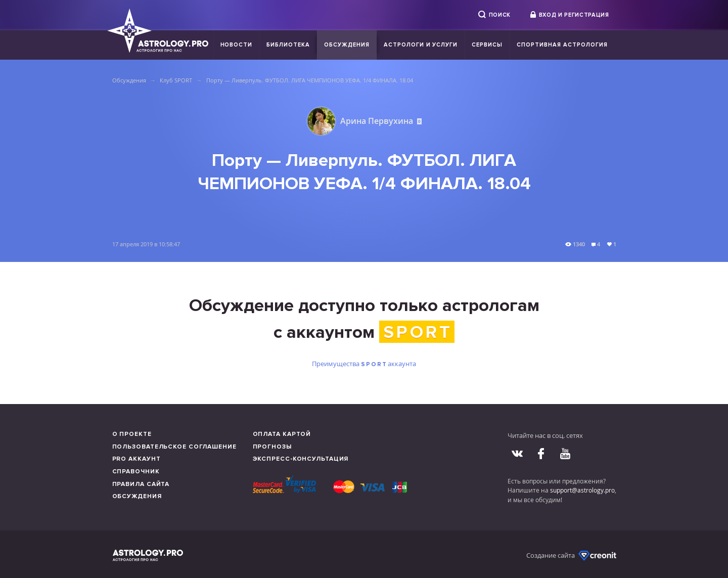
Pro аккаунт (136, 459)
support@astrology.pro (582, 490)
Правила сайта (141, 484)
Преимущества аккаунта (364, 364)
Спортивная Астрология (562, 45)
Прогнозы (272, 447)
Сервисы (487, 45)
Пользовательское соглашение (174, 447)
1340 (579, 244)
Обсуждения (347, 45)
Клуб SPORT (176, 80)
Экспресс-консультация (301, 459)
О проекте (132, 434)
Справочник (136, 472)
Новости (237, 45)
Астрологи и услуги (421, 45)
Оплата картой (282, 434)
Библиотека (288, 45)
